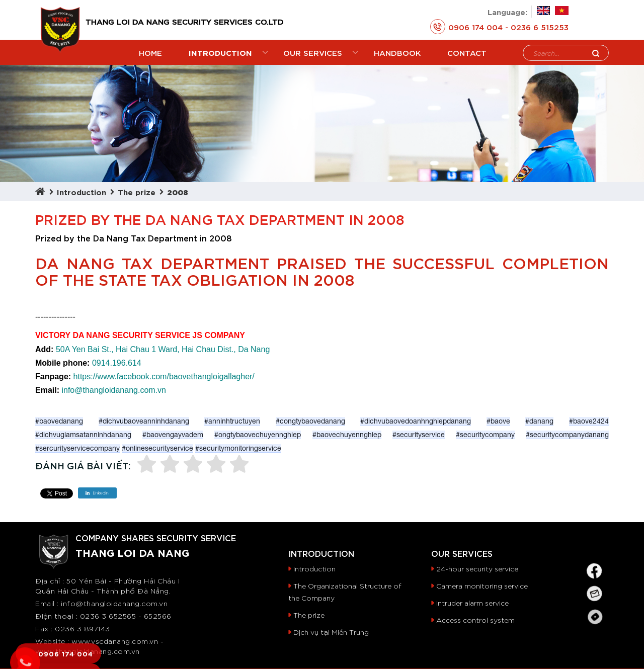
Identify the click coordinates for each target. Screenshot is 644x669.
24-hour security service (477, 543)
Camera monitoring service (482, 560)
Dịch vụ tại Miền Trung (331, 607)
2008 (178, 166)
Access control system (475, 595)
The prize (137, 166)
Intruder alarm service (472, 577)
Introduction (82, 166)
